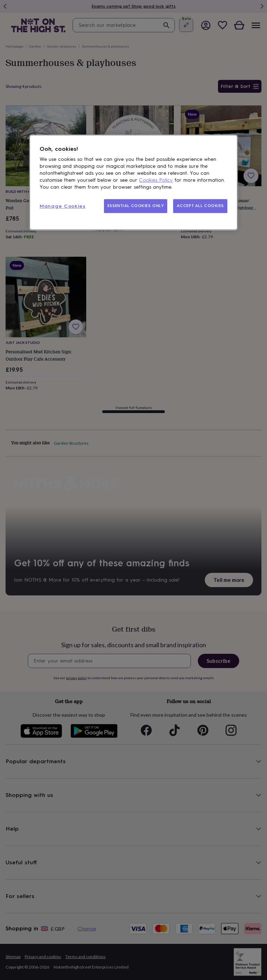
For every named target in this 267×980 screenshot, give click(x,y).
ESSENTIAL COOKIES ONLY (136, 206)
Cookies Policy (156, 180)
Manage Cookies (63, 206)
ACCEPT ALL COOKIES (200, 206)
